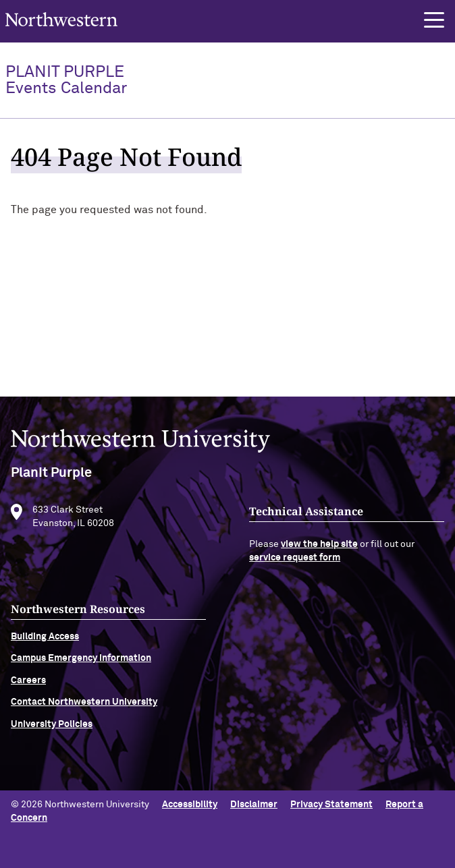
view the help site (319, 554)
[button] (434, 20)
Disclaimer (254, 805)
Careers (28, 690)
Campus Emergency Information (81, 668)
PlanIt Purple (66, 80)
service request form (295, 568)
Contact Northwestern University (84, 712)
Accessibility (190, 805)
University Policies (52, 734)
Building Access (45, 647)
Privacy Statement (331, 805)
